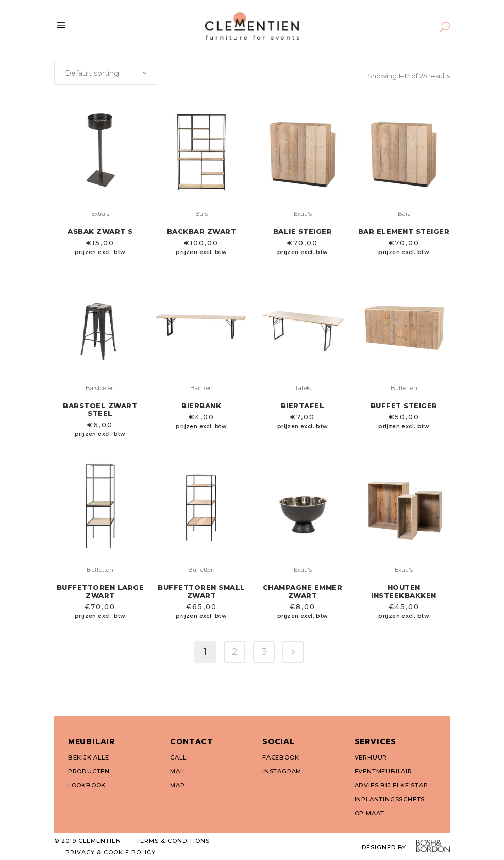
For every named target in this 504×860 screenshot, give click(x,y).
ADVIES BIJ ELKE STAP (391, 785)
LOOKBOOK (87, 785)
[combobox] (106, 73)
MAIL (178, 771)
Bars (201, 214)
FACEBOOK (281, 757)
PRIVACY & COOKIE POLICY (111, 852)
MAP (177, 785)
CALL (178, 757)
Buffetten (404, 388)
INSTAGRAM (282, 771)
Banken (201, 388)
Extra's (100, 214)
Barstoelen (100, 388)
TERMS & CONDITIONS (173, 841)
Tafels (303, 388)
